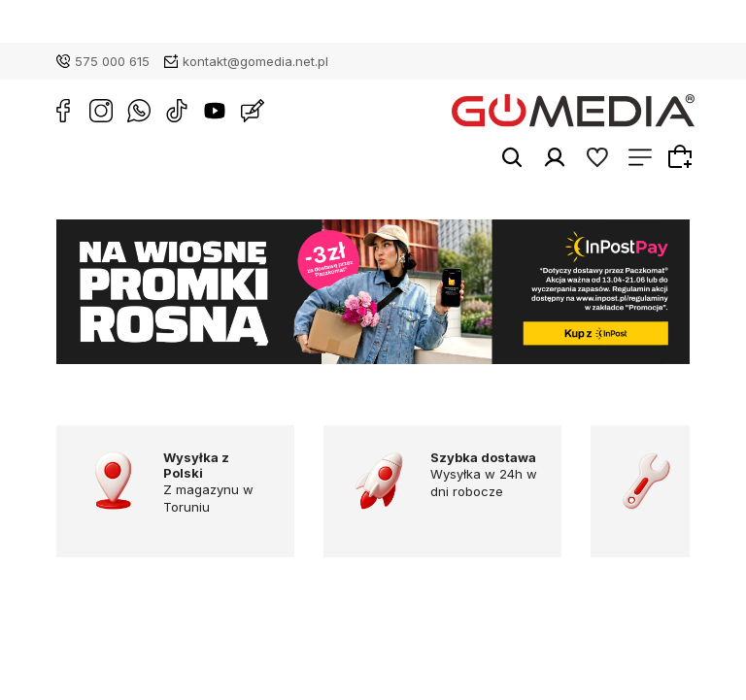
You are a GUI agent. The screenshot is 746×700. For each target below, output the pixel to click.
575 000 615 (112, 61)
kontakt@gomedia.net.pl (255, 61)
